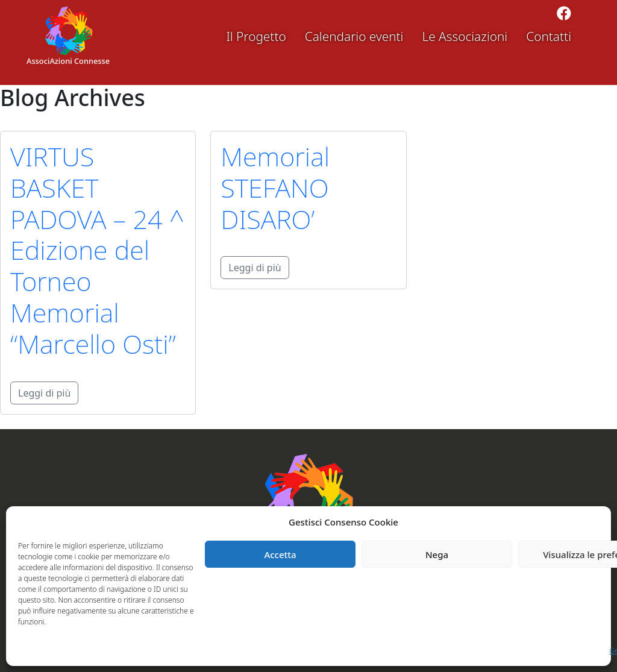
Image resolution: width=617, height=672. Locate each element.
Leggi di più (44, 393)
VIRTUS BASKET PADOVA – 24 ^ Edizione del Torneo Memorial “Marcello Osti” (97, 250)
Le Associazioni (465, 36)
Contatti (549, 36)
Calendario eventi (354, 36)
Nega (437, 554)
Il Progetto (256, 36)
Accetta (280, 554)
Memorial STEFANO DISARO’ (275, 188)
